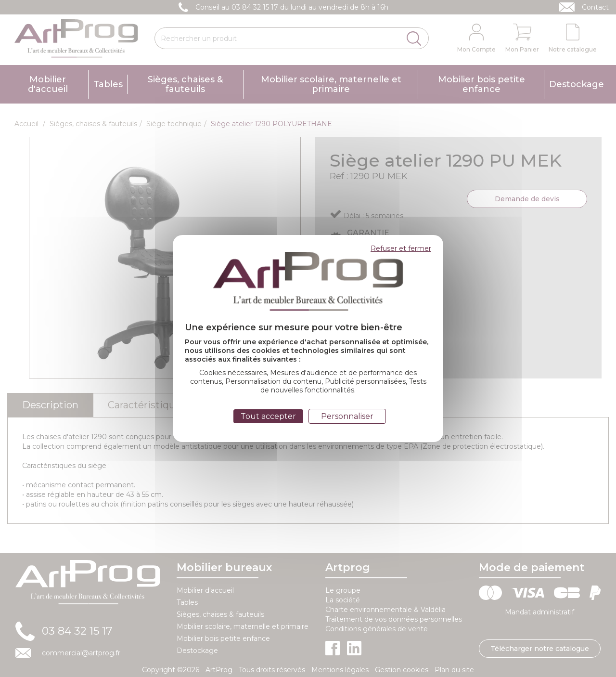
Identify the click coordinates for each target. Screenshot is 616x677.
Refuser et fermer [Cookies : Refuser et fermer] (401, 248)
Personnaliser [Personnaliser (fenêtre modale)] (347, 416)
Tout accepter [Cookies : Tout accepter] (268, 416)
